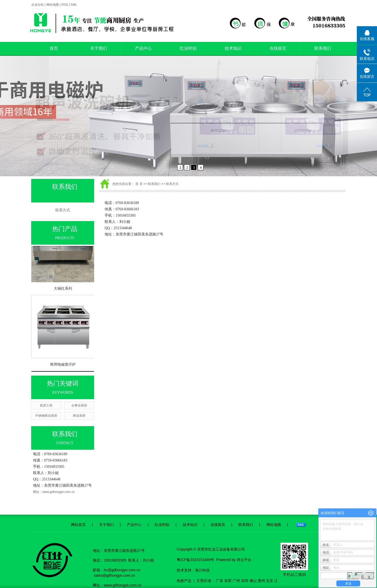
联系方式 (63, 210)
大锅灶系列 (63, 290)
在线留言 (278, 48)
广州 (236, 581)
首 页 (139, 184)
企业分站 (37, 5)
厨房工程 (46, 405)
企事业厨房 (79, 405)
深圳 (245, 581)
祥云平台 (244, 560)
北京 (270, 581)
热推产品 (184, 581)
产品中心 (143, 48)
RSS (65, 5)
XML (74, 5)
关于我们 (99, 48)
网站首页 (78, 525)
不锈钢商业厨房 (46, 416)
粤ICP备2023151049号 (195, 560)
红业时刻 (188, 48)
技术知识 (233, 48)
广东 (219, 581)
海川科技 (202, 570)
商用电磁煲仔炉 (63, 366)
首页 (54, 48)
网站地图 (53, 5)
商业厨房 (79, 416)
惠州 (261, 581)
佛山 (253, 581)
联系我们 (323, 48)
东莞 (228, 581)
